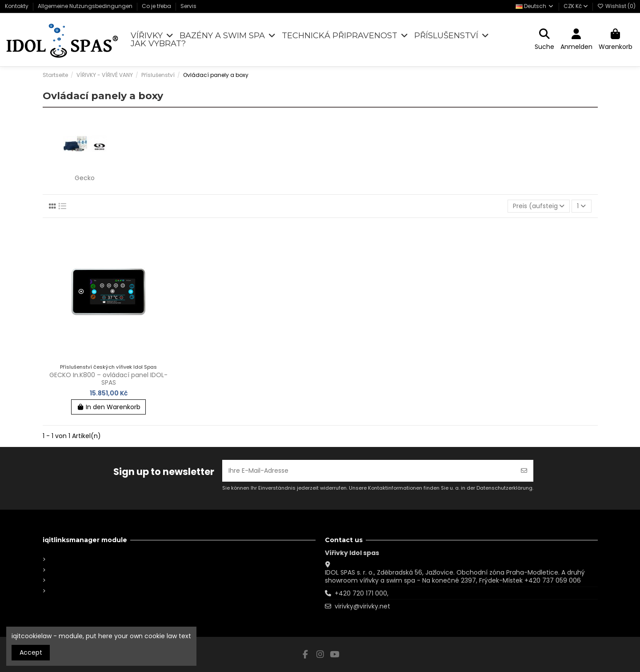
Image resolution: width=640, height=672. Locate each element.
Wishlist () (616, 6)
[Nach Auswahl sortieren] (539, 206)
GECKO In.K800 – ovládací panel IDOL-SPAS (108, 379)
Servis (188, 6)
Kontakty (17, 6)
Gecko (85, 178)
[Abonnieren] (524, 471)
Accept (31, 652)
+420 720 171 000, (362, 593)
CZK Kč (576, 6)
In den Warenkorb (109, 407)
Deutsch (535, 6)
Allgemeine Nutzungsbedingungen (86, 6)
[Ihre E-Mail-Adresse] (369, 471)
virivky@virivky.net (362, 606)
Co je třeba (157, 6)
